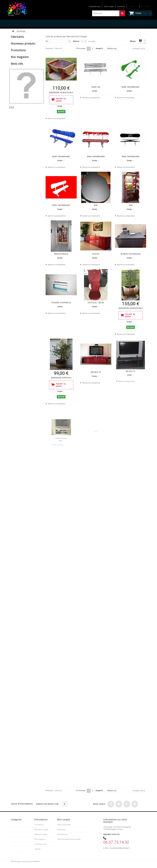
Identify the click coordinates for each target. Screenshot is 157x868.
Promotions (18, 67)
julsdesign (25, 117)
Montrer (76, 41)
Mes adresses (63, 834)
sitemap (38, 849)
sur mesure (27, 110)
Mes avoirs (62, 830)
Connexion (121, 6)
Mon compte (64, 820)
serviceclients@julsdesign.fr (120, 848)
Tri (47, 41)
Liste (145, 42)
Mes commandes (64, 825)
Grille (140, 42)
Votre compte (109, 6)
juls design (33, 113)
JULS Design (19, 42)
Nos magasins (20, 78)
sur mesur (23, 120)
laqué (14, 120)
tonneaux (15, 117)
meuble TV (16, 113)
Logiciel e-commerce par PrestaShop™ (28, 863)
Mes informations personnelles (69, 839)
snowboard (36, 117)
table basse (16, 110)
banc (24, 113)
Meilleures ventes (41, 834)
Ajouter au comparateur (57, 118)
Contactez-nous (94, 6)
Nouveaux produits (23, 54)
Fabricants (17, 37)
